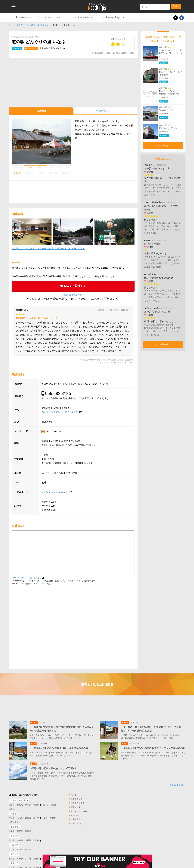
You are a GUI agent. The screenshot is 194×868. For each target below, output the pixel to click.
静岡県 (36, 840)
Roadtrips (97, 8)
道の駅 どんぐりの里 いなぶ (97, 4)
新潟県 (28, 831)
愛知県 (12, 840)
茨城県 (12, 817)
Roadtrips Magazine (115, 17)
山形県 (53, 804)
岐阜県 (20, 840)
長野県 (20, 831)
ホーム (11, 25)
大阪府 (28, 858)
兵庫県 (36, 858)
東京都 (53, 817)
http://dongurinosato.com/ (55, 492)
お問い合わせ (77, 823)
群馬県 (28, 817)
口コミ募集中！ (163, 344)
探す (177, 6)
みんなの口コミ (55, 17)
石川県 (12, 849)
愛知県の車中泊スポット (40, 25)
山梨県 (12, 831)
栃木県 (20, 817)
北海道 (12, 804)
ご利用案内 (76, 819)
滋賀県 (12, 858)
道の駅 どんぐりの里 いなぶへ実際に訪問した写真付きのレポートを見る (48, 249)
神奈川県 (13, 821)
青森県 (20, 804)
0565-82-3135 (58, 394)
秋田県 (45, 804)
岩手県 (28, 804)
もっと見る (163, 146)
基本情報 (42, 111)
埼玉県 (36, 817)
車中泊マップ (25, 17)
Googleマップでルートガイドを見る (60, 412)
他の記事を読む (178, 784)
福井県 (28, 849)
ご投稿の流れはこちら (73, 295)
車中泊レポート (85, 17)
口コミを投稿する (75, 286)
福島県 (12, 808)
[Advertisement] (73, 82)
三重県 (28, 840)
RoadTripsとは (77, 814)
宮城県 (36, 804)
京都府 (20, 858)
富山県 (20, 849)
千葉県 (45, 817)
